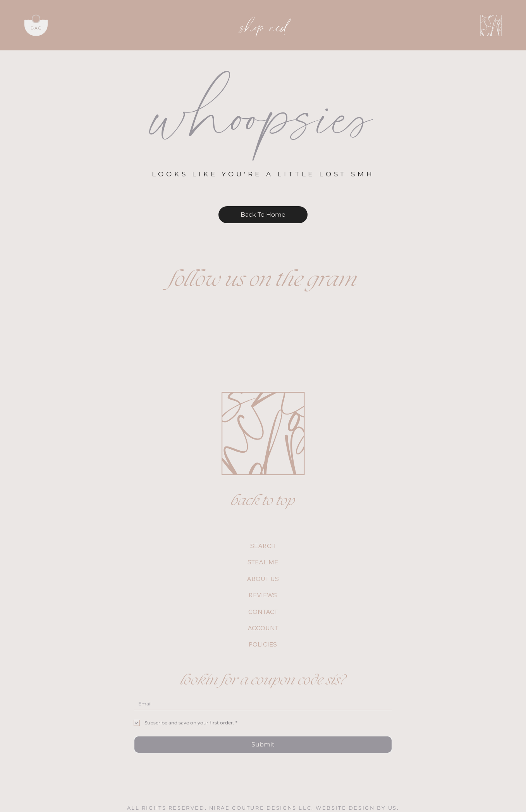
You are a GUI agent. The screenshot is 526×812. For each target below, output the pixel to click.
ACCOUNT (263, 628)
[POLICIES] (305, 644)
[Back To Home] (263, 215)
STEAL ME (263, 562)
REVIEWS (263, 595)
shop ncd (264, 25)
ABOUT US (263, 579)
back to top (263, 501)
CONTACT (263, 612)
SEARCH (263, 546)
